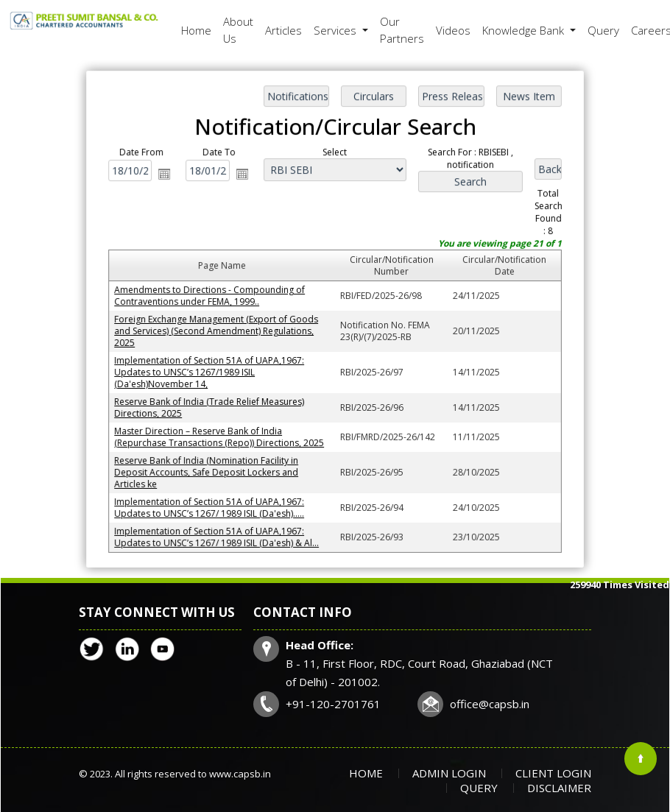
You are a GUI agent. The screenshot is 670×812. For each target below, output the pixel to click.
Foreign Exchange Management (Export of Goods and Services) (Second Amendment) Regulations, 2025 (218, 331)
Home (196, 30)
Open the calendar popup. (168, 177)
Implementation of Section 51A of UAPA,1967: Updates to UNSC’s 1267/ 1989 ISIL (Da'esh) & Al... (218, 534)
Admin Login (449, 773)
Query (603, 30)
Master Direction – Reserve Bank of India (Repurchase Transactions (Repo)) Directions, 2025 (221, 435)
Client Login (553, 773)
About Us (238, 30)
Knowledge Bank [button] (525, 30)
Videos (453, 30)
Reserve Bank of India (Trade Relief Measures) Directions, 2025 (211, 406)
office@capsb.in (490, 704)
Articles (283, 30)
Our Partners (402, 30)
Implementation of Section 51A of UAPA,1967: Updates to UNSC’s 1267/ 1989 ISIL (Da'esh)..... (211, 504)
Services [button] (336, 30)
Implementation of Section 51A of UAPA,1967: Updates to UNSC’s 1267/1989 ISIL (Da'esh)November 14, (211, 372)
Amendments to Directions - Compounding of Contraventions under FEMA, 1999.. (212, 296)
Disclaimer (559, 788)
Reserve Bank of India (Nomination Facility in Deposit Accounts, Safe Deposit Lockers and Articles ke (208, 470)
